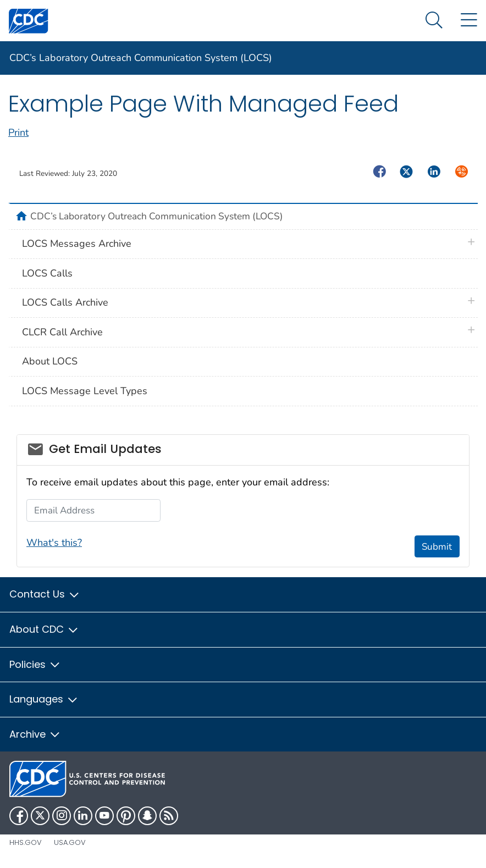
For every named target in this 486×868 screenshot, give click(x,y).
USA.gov (70, 842)
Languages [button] (44, 699)
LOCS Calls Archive (65, 302)
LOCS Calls (47, 273)
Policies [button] (35, 664)
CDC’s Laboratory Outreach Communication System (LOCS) (141, 58)
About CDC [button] (44, 629)
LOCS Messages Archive (77, 244)
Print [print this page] (18, 132)
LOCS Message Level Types (85, 391)
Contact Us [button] (45, 594)
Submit (437, 547)
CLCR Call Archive (62, 332)
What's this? (54, 543)
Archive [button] (35, 734)
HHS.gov (26, 842)
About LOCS (50, 361)
